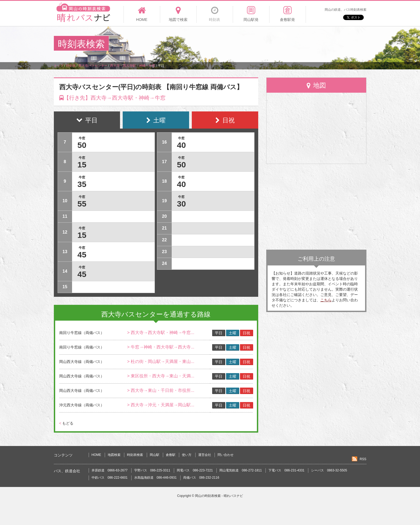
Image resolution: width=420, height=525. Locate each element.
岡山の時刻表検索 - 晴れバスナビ (219, 496)
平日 (219, 333)
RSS (363, 459)
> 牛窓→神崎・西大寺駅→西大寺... (161, 347)
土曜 (232, 333)
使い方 (187, 455)
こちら (326, 300)
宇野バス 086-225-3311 (152, 470)
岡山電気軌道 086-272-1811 (241, 470)
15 (82, 165)
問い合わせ (226, 455)
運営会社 (205, 455)
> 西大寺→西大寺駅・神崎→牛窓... (161, 333)
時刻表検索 (135, 455)
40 (181, 145)
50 (82, 145)
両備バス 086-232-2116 (201, 478)
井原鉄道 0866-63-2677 (110, 470)
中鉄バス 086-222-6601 (110, 478)
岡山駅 (155, 455)
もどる (66, 423)
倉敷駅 (171, 455)
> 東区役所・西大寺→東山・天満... (161, 376)
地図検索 (114, 455)
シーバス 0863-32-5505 (329, 470)
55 (82, 204)
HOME (96, 455)
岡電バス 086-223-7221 (195, 470)
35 (82, 184)
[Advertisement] (269, 44)
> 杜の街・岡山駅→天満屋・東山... (161, 361)
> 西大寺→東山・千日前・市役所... (161, 390)
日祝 (246, 333)
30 (181, 204)
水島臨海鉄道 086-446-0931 (155, 478)
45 (82, 255)
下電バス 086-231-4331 (286, 470)
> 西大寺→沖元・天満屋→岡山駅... (161, 405)
